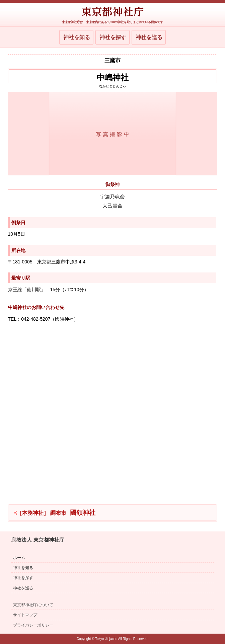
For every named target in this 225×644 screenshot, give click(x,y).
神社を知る (77, 37)
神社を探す (113, 37)
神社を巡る (149, 37)
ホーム (19, 558)
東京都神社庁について (33, 605)
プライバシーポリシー (33, 625)
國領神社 (56, 513)
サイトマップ (25, 615)
